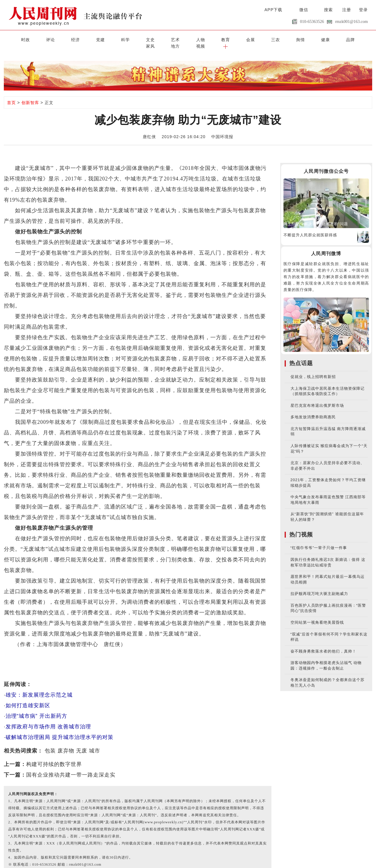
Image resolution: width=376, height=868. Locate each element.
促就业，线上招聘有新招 (313, 370)
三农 (219, 39)
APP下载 (273, 10)
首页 (11, 95)
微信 (304, 10)
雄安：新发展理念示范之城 (39, 688)
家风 (301, 39)
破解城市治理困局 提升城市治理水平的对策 (59, 730)
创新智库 (30, 95)
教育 (178, 39)
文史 (116, 39)
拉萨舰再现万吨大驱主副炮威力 (319, 587)
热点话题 (301, 356)
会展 (198, 39)
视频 (342, 39)
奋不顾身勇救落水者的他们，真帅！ (323, 644)
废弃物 (66, 743)
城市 (95, 743)
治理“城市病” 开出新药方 (36, 709)
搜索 (328, 10)
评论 (34, 39)
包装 (50, 743)
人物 (157, 39)
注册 (347, 10)
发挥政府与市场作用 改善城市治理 (48, 719)
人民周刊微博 (326, 246)
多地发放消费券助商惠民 (313, 410)
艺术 (137, 39)
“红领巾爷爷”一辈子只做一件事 (319, 541)
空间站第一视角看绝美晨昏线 (317, 615)
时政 (14, 39)
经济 (55, 39)
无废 (82, 743)
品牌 (280, 39)
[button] (362, 39)
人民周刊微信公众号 (326, 164)
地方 (321, 39)
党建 (75, 39)
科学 (96, 39)
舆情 (239, 39)
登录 (363, 10)
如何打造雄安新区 (28, 698)
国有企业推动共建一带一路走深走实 (71, 767)
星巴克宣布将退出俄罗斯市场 (317, 398)
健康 (260, 39)
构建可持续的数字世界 (54, 757)
